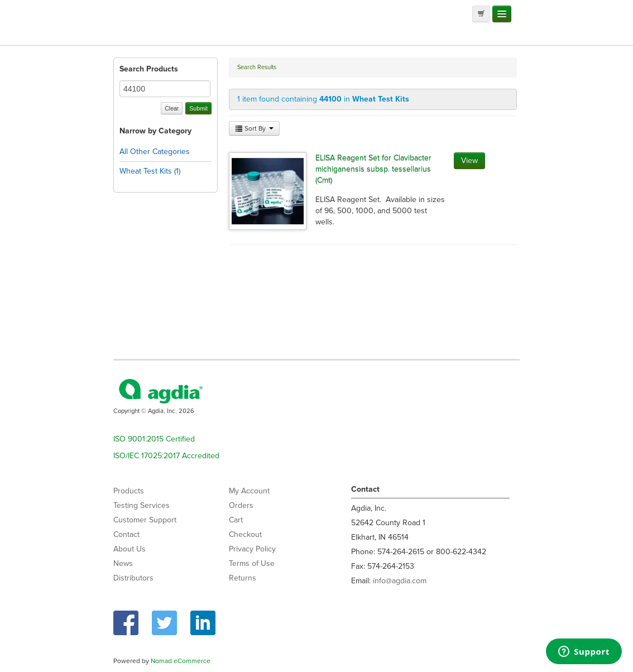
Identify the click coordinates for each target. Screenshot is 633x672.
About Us (130, 549)
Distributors (133, 578)
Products (129, 491)
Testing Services (142, 505)
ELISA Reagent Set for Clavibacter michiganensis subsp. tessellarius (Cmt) (373, 169)
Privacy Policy (252, 549)
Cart (236, 520)
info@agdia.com (400, 581)
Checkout (245, 534)
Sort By (254, 128)
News (123, 563)
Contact (126, 534)
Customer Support (145, 520)
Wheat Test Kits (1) (150, 171)
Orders (241, 505)
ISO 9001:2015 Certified (154, 439)
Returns (243, 578)
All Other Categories (155, 152)
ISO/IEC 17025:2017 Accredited (166, 456)
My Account (249, 491)
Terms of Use (252, 563)
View (469, 160)
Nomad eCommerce (181, 661)
